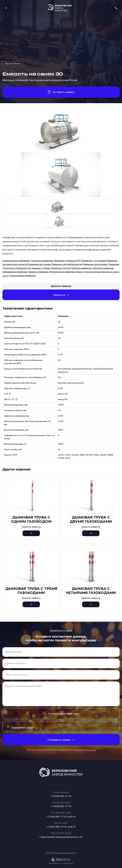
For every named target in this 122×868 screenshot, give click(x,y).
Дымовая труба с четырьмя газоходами (91, 591)
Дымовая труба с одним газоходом (31, 519)
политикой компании (85, 750)
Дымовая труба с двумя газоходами (91, 519)
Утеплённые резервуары (42, 261)
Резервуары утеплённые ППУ (67, 261)
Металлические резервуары (63, 272)
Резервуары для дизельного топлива (33, 268)
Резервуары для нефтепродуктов (67, 264)
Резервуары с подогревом (94, 261)
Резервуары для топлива (39, 264)
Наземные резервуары (38, 272)
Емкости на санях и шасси (13, 64)
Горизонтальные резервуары (23, 276)
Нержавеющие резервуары (15, 272)
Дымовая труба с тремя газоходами (31, 591)
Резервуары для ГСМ (61, 268)
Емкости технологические (89, 272)
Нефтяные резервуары (81, 268)
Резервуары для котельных (95, 264)
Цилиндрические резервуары (16, 261)
